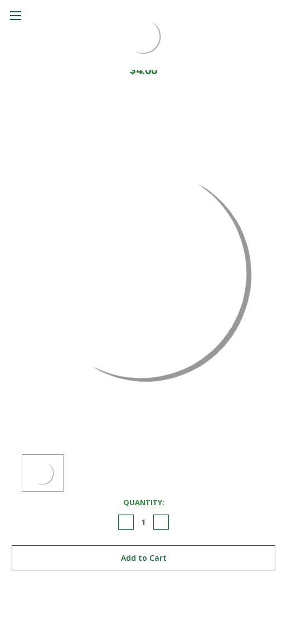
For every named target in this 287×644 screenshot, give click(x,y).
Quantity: (144, 502)
